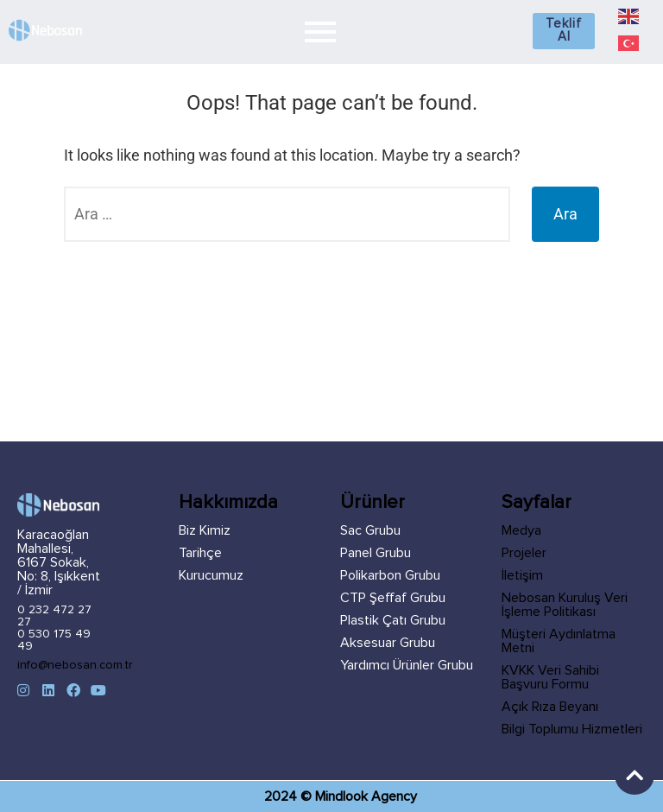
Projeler (524, 553)
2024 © (290, 796)
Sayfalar (537, 503)
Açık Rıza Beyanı (550, 707)
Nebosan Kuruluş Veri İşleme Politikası (565, 605)
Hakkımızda (228, 503)
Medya (521, 530)
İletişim (522, 575)
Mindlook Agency (366, 796)
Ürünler (373, 503)
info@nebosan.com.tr (75, 665)
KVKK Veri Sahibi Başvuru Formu (550, 677)
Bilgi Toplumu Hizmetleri (572, 729)
